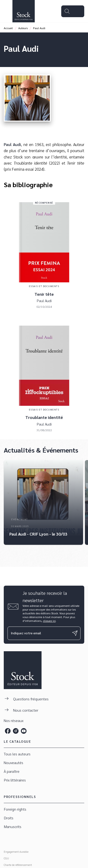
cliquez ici (49, 621)
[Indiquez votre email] (38, 633)
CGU (6, 858)
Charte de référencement (18, 865)
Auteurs (23, 28)
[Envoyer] (75, 633)
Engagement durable (16, 852)
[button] (43, 502)
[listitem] (8, 731)
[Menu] (73, 11)
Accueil (8, 28)
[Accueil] (23, 11)
